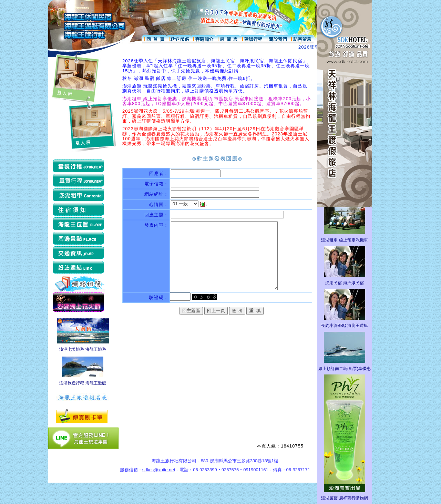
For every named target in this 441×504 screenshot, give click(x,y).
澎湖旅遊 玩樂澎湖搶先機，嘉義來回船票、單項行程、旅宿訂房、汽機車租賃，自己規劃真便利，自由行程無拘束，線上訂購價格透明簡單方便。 (215, 88)
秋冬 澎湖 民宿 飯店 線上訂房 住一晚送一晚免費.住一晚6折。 (189, 78)
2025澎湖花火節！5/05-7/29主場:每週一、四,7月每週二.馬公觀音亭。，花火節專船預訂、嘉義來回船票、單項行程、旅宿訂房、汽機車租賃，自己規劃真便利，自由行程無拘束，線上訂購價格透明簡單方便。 (216, 116)
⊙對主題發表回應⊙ (217, 159)
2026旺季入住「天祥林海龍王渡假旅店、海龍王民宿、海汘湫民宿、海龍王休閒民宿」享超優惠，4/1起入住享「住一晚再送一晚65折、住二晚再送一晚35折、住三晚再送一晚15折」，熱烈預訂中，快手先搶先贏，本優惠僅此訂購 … (216, 66)
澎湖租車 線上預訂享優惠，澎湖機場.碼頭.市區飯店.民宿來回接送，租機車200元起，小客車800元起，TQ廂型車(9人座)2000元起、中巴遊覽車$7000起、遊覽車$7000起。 (217, 101)
